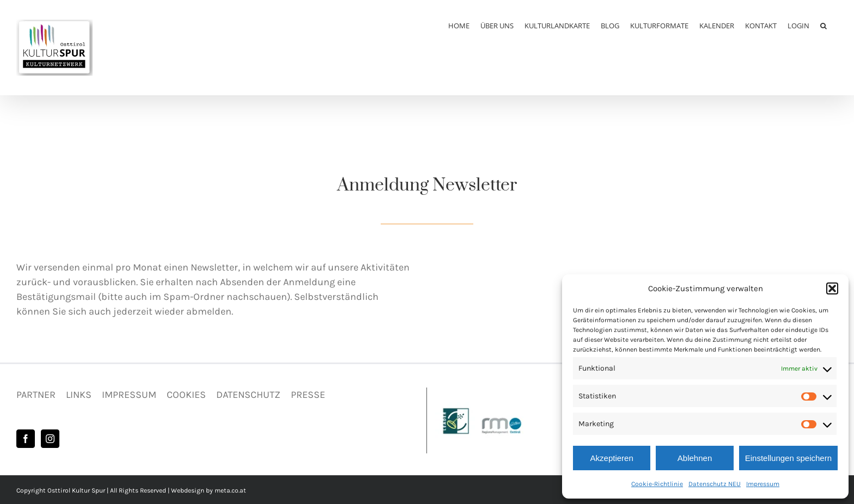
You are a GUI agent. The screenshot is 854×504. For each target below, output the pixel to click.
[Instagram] (50, 439)
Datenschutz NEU (715, 484)
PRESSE (308, 395)
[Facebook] (26, 439)
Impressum (763, 484)
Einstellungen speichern (788, 458)
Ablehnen (695, 458)
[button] (832, 288)
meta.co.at (230, 490)
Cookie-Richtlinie (657, 484)
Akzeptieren (612, 458)
